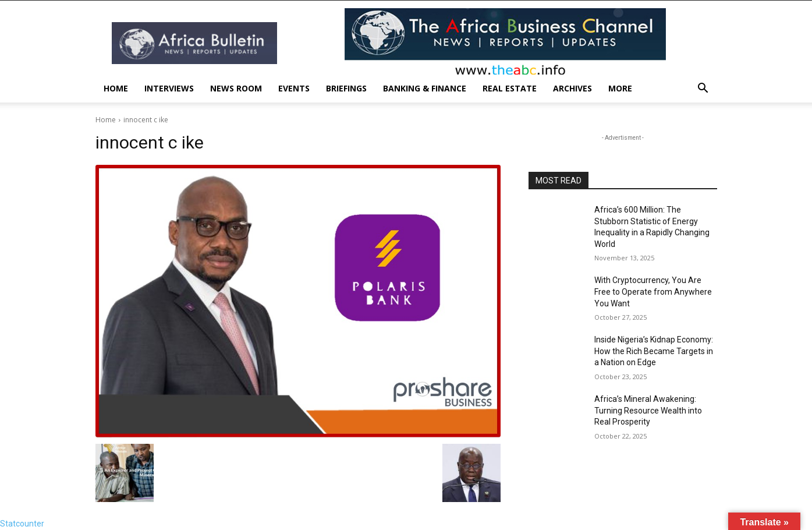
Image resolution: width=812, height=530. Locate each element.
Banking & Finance (425, 88)
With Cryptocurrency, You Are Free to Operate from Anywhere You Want (653, 291)
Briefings (346, 88)
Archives (572, 88)
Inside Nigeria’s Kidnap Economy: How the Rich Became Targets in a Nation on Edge (654, 351)
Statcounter (22, 524)
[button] (703, 89)
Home (116, 88)
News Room (236, 88)
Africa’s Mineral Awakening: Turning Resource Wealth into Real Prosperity (648, 410)
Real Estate (510, 88)
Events (294, 88)
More (620, 88)
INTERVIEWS (169, 88)
